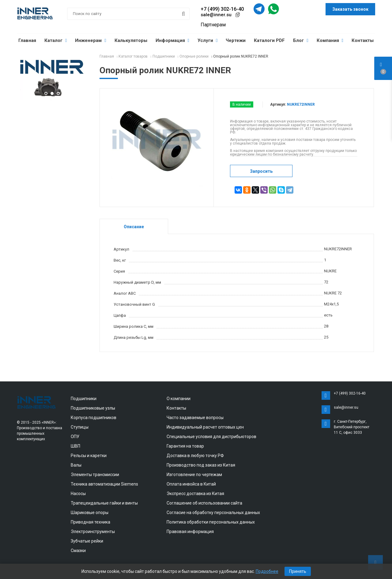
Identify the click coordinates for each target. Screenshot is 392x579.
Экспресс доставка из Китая (195, 494)
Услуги (207, 40)
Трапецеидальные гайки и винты (104, 503)
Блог (301, 40)
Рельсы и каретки (89, 456)
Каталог (56, 40)
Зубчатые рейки (87, 541)
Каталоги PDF (269, 40)
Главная (27, 40)
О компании (179, 399)
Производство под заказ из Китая (201, 465)
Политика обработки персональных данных (211, 522)
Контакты (363, 40)
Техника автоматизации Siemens (104, 484)
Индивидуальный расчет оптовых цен (205, 427)
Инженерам (90, 40)
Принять (298, 571)
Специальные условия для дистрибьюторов (211, 437)
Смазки (78, 551)
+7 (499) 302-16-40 (222, 9)
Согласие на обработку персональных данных (213, 513)
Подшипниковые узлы (93, 408)
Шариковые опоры (90, 513)
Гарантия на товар (185, 446)
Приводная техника (90, 522)
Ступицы (80, 427)
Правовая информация (190, 532)
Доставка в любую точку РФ (195, 456)
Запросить (261, 171)
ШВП (75, 446)
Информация (172, 40)
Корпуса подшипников (94, 418)
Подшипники (84, 399)
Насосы (78, 494)
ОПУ (75, 437)
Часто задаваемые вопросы (195, 418)
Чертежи (236, 40)
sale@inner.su (216, 15)
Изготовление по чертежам (194, 475)
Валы (76, 465)
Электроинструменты (93, 532)
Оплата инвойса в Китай (191, 484)
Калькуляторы (131, 40)
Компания (330, 40)
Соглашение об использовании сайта (204, 503)
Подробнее (267, 571)
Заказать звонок (350, 9)
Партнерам (213, 25)
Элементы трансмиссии (95, 475)
